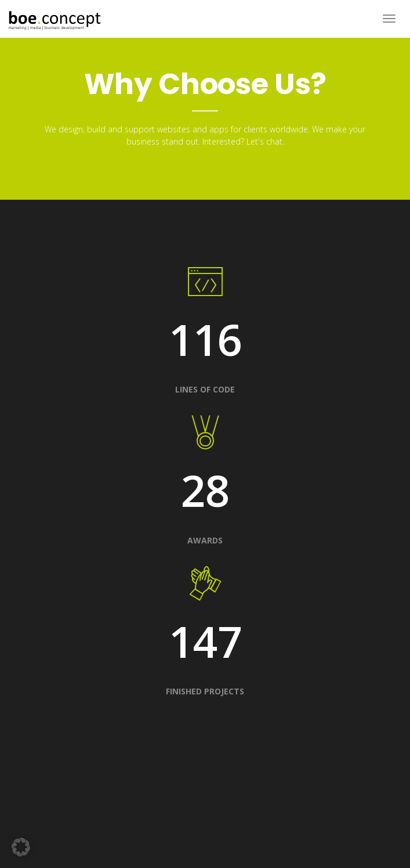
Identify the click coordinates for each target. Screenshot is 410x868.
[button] (21, 847)
